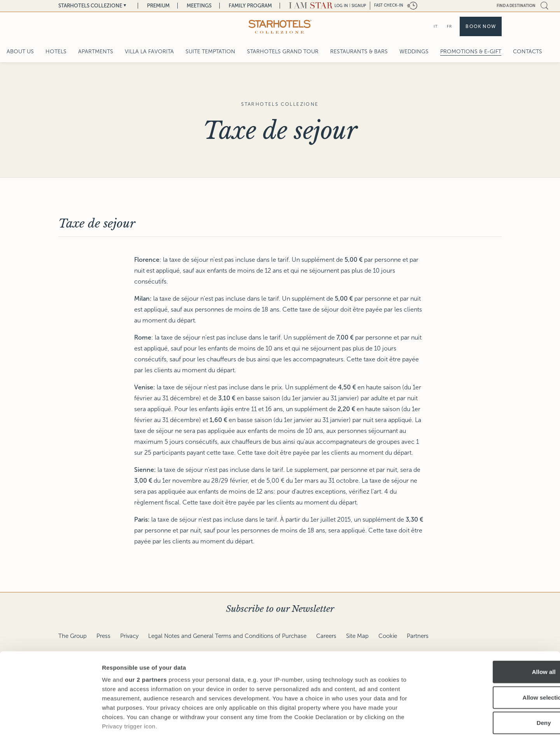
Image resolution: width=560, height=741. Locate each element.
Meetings (199, 6)
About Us (20, 52)
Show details (408, 726)
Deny (495, 673)
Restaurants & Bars (359, 52)
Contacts (528, 52)
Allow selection (495, 647)
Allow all (495, 622)
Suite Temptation (210, 52)
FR (449, 26)
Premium (158, 6)
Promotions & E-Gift (471, 52)
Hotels (56, 52)
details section (373, 695)
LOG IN (341, 6)
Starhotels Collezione (90, 6)
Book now (481, 26)
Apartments (96, 52)
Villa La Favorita (149, 52)
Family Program (250, 6)
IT (436, 26)
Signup (359, 6)
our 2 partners (146, 630)
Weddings (414, 52)
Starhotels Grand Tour (283, 52)
